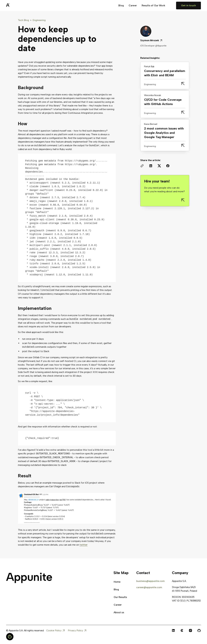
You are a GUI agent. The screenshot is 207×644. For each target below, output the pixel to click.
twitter (84, 545)
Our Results (120, 597)
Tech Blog (23, 20)
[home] (15, 6)
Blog (121, 5)
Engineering (39, 20)
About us (119, 612)
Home (117, 582)
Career (133, 5)
